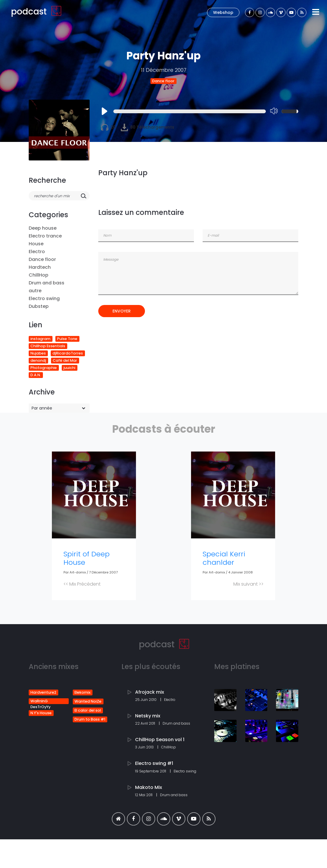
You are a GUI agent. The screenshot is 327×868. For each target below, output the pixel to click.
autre (35, 291)
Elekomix (82, 692)
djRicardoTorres (68, 353)
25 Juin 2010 (146, 700)
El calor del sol (88, 710)
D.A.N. (36, 375)
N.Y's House (41, 713)
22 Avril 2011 (146, 723)
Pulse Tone (67, 339)
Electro (37, 252)
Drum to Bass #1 (90, 719)
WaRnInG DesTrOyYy (40, 701)
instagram (40, 339)
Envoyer (122, 311)
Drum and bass (47, 283)
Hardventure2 (43, 692)
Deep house (43, 228)
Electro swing (44, 298)
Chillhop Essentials (48, 346)
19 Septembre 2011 (151, 771)
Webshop (223, 12)
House (36, 244)
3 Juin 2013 (145, 747)
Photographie (44, 368)
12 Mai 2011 (144, 795)
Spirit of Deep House (87, 558)
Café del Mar (65, 360)
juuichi (69, 368)
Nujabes (38, 353)
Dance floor (163, 81)
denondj (38, 360)
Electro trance (45, 236)
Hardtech (40, 267)
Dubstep (39, 306)
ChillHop (39, 275)
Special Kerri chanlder (224, 558)
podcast (37, 11)
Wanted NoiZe (88, 701)
